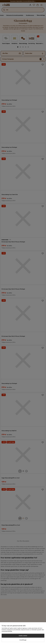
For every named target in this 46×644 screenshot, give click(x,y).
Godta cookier (23, 636)
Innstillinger (23, 640)
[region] (23, 633)
